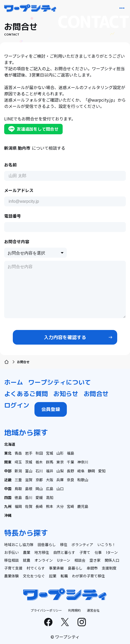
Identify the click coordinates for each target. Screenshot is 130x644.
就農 (27, 560)
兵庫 (60, 480)
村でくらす (36, 568)
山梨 (60, 471)
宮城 (50, 453)
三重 (18, 480)
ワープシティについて (60, 382)
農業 (27, 552)
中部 (8, 471)
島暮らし (75, 568)
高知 (50, 497)
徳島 (18, 497)
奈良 (70, 480)
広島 (50, 489)
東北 (8, 453)
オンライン (44, 560)
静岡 (91, 471)
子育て (85, 552)
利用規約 (74, 610)
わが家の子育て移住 (88, 576)
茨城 (29, 462)
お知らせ (66, 394)
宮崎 (70, 506)
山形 (60, 453)
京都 (39, 480)
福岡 (18, 506)
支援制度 (109, 568)
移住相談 (11, 560)
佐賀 (29, 506)
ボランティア (82, 544)
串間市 (92, 568)
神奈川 (83, 462)
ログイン (17, 405)
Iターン (112, 552)
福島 (70, 453)
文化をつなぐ (34, 576)
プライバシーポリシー (46, 610)
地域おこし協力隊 (19, 544)
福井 (50, 471)
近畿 (8, 480)
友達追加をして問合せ (33, 129)
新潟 (18, 471)
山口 (60, 489)
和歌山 (83, 480)
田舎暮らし (47, 544)
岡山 (39, 489)
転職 (64, 576)
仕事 (98, 552)
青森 (18, 453)
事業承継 (56, 568)
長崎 (39, 506)
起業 (53, 576)
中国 (8, 489)
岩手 (29, 453)
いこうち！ (107, 544)
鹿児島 (83, 506)
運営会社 (93, 610)
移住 (64, 544)
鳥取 (18, 489)
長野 (70, 471)
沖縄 (8, 515)
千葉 (70, 462)
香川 (29, 497)
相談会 (80, 560)
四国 (8, 497)
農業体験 (11, 576)
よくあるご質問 (26, 394)
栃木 (39, 462)
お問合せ (96, 394)
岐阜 (81, 471)
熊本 (50, 506)
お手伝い (11, 552)
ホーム (14, 382)
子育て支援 (13, 568)
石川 (39, 471)
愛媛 (39, 497)
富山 (29, 471)
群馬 (50, 462)
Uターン (64, 560)
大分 (60, 506)
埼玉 (18, 462)
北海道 (10, 444)
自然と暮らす (64, 552)
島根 (29, 489)
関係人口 (112, 560)
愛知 (102, 471)
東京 (60, 462)
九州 (8, 506)
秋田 (39, 453)
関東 (8, 462)
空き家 (95, 560)
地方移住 (42, 552)
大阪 (50, 480)
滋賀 (29, 480)
